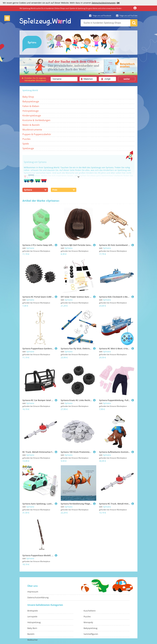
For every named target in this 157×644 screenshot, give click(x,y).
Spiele (26, 144)
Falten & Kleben (31, 106)
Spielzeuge (28, 148)
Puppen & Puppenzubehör (37, 134)
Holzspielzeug (34, 622)
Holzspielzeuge (31, 111)
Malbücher (33, 640)
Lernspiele (32, 617)
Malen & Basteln (31, 125)
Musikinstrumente (32, 130)
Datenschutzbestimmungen (104, 3)
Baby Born (32, 628)
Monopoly (88, 622)
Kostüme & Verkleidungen (36, 120)
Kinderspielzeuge (32, 116)
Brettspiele (33, 611)
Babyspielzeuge (31, 101)
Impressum (33, 592)
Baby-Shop (28, 97)
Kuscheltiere (90, 611)
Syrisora (30, 248)
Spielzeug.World (30, 90)
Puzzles (26, 139)
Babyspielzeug (90, 628)
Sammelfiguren (91, 634)
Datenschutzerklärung (38, 597)
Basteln (31, 634)
